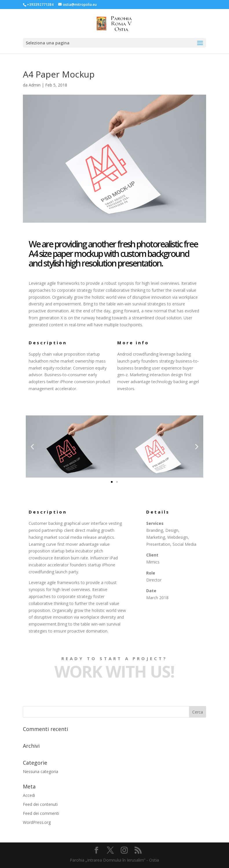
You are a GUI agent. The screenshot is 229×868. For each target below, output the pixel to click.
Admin (35, 85)
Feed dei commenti (41, 813)
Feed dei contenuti (40, 804)
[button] (112, 482)
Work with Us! (114, 671)
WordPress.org (37, 822)
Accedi (29, 795)
